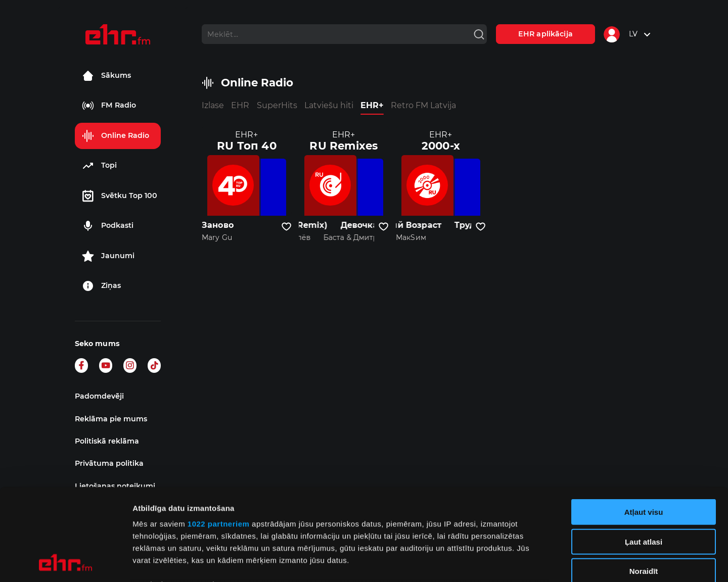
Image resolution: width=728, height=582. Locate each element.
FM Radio (109, 106)
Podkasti (108, 226)
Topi (99, 166)
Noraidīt (644, 485)
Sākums (106, 76)
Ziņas (101, 286)
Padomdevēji (99, 396)
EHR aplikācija (545, 34)
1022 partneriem (219, 438)
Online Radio (116, 136)
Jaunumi (108, 256)
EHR (240, 105)
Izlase (213, 105)
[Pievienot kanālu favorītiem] (286, 227)
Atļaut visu (644, 426)
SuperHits (277, 105)
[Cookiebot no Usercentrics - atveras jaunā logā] (65, 562)
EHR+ (372, 105)
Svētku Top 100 (120, 196)
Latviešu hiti (329, 105)
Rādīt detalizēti (551, 562)
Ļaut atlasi (644, 455)
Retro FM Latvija (423, 105)
